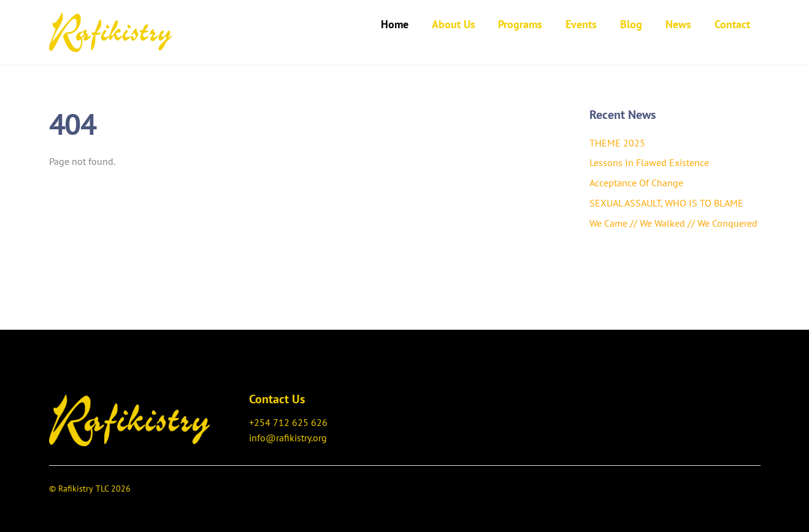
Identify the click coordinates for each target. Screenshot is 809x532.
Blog (631, 24)
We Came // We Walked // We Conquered (673, 223)
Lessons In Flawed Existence (649, 162)
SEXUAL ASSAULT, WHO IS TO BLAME (666, 203)
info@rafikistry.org (288, 438)
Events (581, 24)
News (678, 24)
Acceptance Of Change (636, 183)
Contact (732, 24)
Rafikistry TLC (83, 488)
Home (395, 24)
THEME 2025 (617, 143)
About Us (454, 24)
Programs (520, 24)
